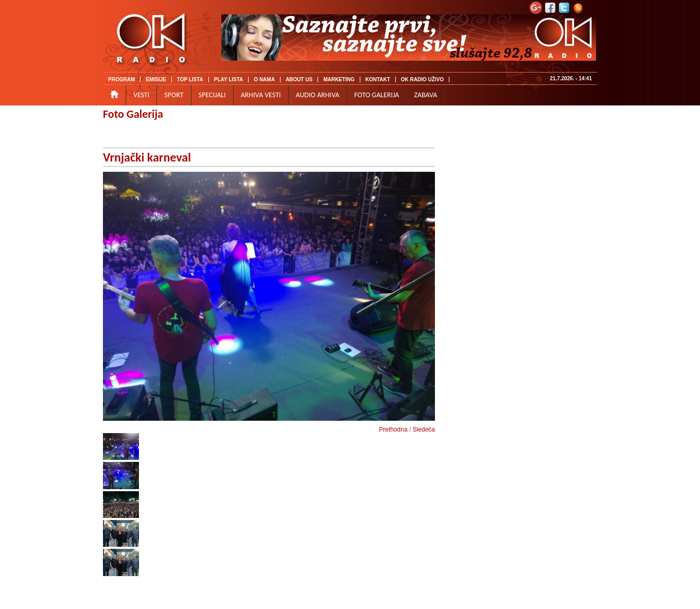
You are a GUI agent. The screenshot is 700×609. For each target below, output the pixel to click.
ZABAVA (425, 95)
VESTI (141, 95)
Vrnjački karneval (147, 157)
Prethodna (393, 429)
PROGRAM (121, 79)
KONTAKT (378, 79)
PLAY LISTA (229, 79)
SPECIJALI (212, 95)
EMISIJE (156, 79)
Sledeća (424, 429)
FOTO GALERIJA (377, 95)
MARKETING (339, 79)
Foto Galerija (133, 114)
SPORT (174, 95)
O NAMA (264, 79)
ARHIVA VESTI (261, 95)
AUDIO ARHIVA (318, 95)
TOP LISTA (190, 79)
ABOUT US (299, 79)
